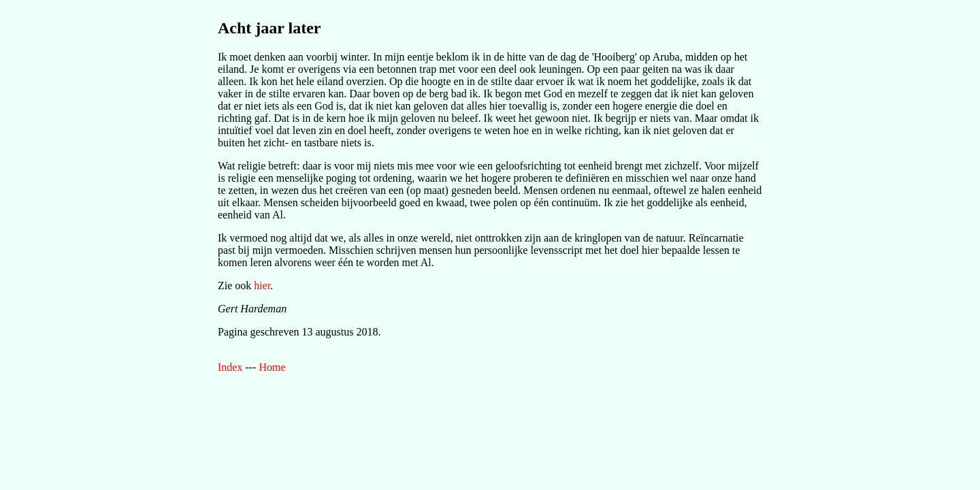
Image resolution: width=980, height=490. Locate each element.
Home (272, 367)
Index (230, 367)
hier (262, 285)
